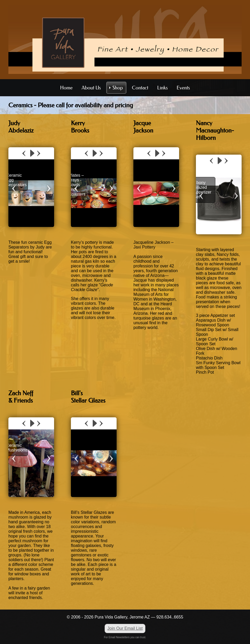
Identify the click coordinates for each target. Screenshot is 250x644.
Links (163, 88)
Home (66, 88)
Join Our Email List (125, 628)
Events (183, 88)
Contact (140, 88)
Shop (118, 88)
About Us (91, 88)
